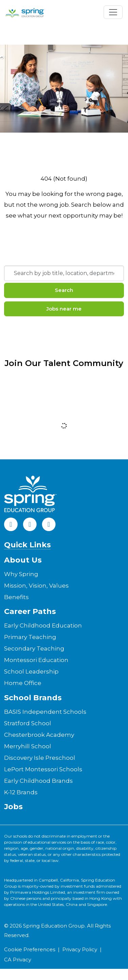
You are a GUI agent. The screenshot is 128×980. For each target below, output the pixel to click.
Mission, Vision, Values (36, 586)
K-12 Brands (21, 792)
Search (64, 290)
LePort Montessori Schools (43, 769)
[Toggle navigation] (113, 12)
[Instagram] (49, 524)
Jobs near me (64, 309)
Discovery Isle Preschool (40, 758)
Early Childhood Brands (38, 781)
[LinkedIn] (30, 524)
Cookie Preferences (30, 950)
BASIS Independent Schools (45, 712)
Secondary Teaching (34, 648)
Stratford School (28, 723)
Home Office (23, 683)
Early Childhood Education (43, 625)
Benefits (16, 597)
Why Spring (21, 574)
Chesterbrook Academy (39, 735)
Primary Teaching (30, 637)
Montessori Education (36, 660)
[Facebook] (11, 524)
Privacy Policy (80, 950)
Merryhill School (28, 746)
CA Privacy (18, 960)
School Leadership (31, 671)
